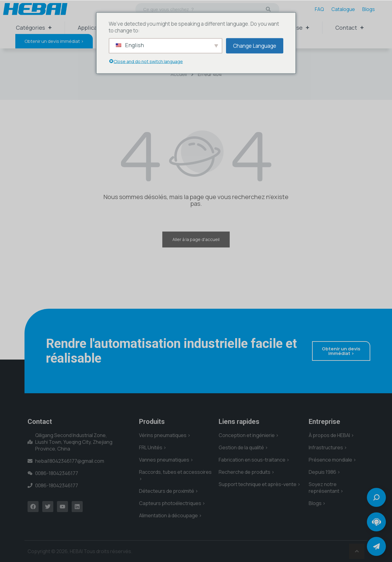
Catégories (34, 28)
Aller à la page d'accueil (196, 239)
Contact (350, 28)
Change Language (255, 45)
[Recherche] (268, 9)
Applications (94, 28)
